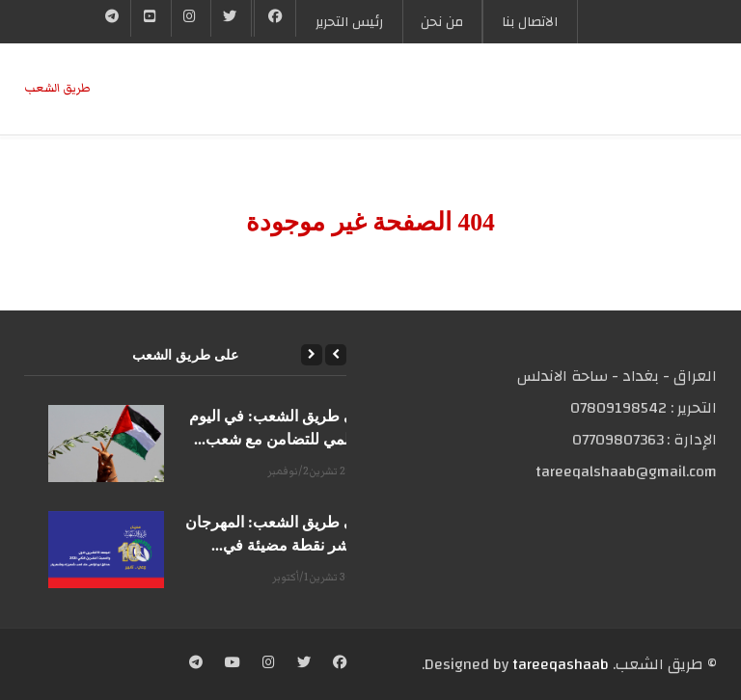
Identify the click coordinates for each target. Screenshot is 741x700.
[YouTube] (151, 18)
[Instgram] (191, 18)
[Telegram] (112, 18)
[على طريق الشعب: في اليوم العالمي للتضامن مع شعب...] (106, 444)
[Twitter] (231, 18)
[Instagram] (269, 664)
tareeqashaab (561, 664)
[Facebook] (275, 18)
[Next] (312, 355)
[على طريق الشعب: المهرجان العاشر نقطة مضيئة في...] (106, 550)
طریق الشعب (57, 88)
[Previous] (336, 355)
